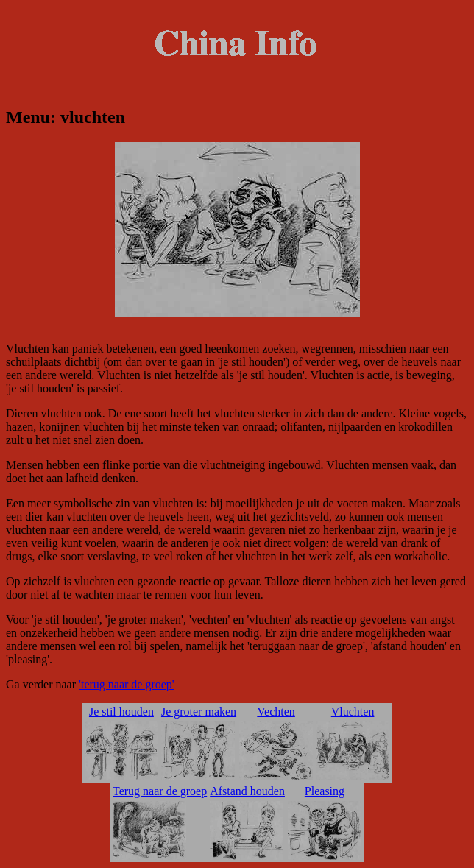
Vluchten (353, 712)
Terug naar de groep (160, 791)
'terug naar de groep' (127, 684)
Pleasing (325, 791)
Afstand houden (247, 791)
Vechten (276, 712)
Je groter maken (199, 712)
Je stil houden (121, 712)
